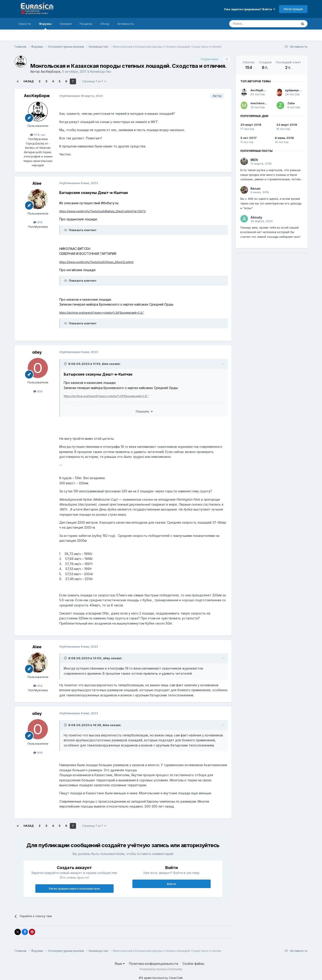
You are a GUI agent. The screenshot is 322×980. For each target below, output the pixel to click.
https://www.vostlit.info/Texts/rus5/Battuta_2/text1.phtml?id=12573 (102, 211)
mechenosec (260, 103)
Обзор (105, 24)
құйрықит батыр (298, 90)
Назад (29, 81)
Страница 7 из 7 (94, 81)
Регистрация (293, 9)
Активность (126, 24)
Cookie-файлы (193, 964)
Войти (172, 884)
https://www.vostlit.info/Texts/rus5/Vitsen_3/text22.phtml (96, 262)
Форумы (45, 26)
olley (37, 352)
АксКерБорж (51, 71)
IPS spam (145, 978)
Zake (291, 103)
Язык (120, 964)
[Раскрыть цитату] (66, 364)
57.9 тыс (38, 135)
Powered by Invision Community (161, 969)
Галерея (66, 24)
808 (38, 391)
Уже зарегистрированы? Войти (249, 9)
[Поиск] (253, 24)
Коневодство (101, 71)
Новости (25, 24)
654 (38, 222)
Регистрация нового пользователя (74, 889)
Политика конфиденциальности (154, 964)
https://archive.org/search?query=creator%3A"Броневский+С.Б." (102, 313)
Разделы (86, 24)
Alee (37, 183)
